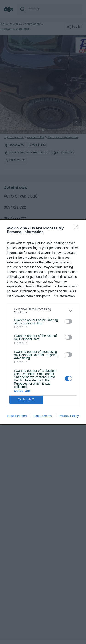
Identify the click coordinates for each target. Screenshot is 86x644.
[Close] (77, 229)
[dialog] (43, 322)
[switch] (68, 321)
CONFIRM (26, 399)
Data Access (43, 416)
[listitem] (43, 311)
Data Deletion (17, 416)
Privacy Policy (69, 416)
